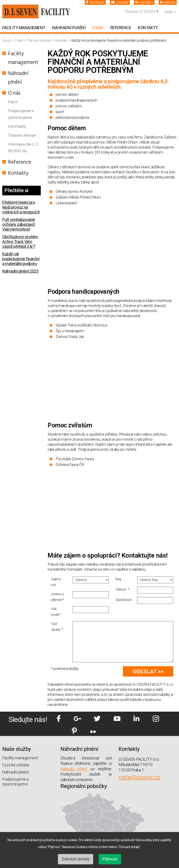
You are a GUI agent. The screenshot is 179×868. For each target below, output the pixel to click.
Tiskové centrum (39, 40)
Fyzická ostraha (16, 765)
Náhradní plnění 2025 (20, 271)
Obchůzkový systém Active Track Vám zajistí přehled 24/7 (20, 242)
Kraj (118, 579)
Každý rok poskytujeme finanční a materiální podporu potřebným (21, 261)
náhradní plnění (74, 769)
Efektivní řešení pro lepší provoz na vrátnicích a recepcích (21, 207)
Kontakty (148, 28)
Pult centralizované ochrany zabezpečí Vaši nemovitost (19, 224)
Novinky (62, 40)
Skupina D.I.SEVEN (140, 12)
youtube (120, 2)
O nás (98, 28)
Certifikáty (17, 127)
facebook (95, 2)
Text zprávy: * (57, 627)
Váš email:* (56, 612)
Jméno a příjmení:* (57, 597)
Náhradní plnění (69, 28)
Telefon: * (122, 589)
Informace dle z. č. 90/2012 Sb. (23, 148)
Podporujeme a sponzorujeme (21, 114)
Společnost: (124, 600)
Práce (13, 102)
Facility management (24, 28)
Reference (121, 28)
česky (169, 12)
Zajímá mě (56, 582)
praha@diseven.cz (139, 777)
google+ (144, 2)
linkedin (168, 2)
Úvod (7, 40)
